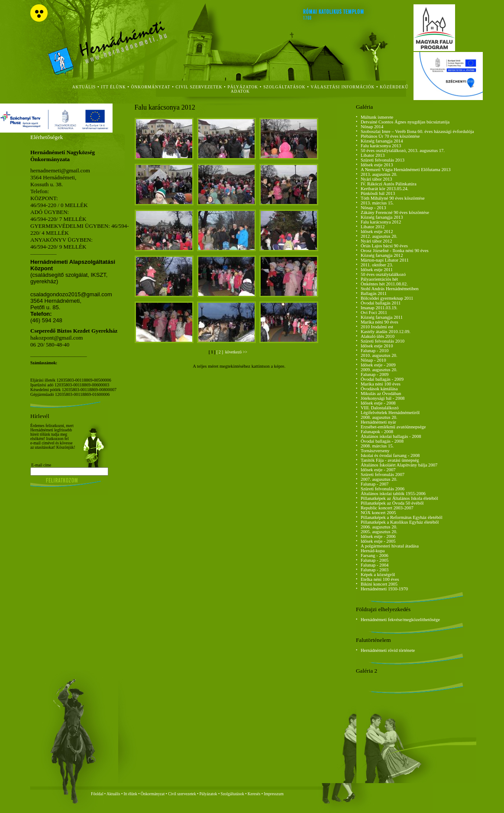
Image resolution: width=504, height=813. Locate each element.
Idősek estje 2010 (377, 346)
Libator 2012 (373, 227)
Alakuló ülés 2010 (378, 336)
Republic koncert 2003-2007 (387, 508)
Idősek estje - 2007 (378, 470)
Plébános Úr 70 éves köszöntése (390, 136)
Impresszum (274, 794)
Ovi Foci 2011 (374, 313)
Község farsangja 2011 (382, 317)
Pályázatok (243, 87)
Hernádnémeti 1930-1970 (384, 589)
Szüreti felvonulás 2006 (383, 489)
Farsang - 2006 (375, 555)
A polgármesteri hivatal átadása (390, 546)
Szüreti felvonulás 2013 (383, 160)
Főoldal (97, 794)
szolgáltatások (284, 87)
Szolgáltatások (232, 794)
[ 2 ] (220, 352)
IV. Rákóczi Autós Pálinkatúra (389, 184)
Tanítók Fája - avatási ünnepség (390, 460)
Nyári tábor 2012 (376, 241)
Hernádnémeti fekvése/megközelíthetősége (400, 620)
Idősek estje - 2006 (378, 536)
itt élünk (113, 87)
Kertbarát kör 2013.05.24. (384, 189)
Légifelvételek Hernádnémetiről (390, 413)
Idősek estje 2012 (377, 232)
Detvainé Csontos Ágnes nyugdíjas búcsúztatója (405, 122)
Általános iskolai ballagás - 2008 (391, 436)
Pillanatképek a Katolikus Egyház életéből (400, 522)
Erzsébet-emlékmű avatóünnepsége (393, 427)
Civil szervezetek (182, 794)
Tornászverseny (375, 451)
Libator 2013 (373, 155)
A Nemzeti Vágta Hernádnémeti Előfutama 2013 (406, 170)
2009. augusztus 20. (379, 370)
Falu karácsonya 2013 (381, 146)
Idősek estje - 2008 (378, 403)
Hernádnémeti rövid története (388, 650)
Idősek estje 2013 (377, 165)
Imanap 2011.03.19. (379, 308)
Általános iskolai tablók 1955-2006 (393, 494)
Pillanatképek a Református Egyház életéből (402, 517)
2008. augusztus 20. (379, 417)
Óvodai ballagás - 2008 (382, 441)
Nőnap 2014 (372, 127)
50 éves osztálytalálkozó (383, 274)
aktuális (84, 87)
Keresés (254, 794)
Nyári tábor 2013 (376, 179)
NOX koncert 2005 (378, 513)
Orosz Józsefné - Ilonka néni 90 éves (395, 251)
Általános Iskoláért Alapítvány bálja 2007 (399, 465)
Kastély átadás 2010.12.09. (386, 332)
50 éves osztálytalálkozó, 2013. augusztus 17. (403, 151)
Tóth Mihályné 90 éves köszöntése (393, 198)
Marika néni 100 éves (381, 384)
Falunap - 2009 (375, 374)
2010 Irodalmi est (377, 327)
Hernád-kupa (373, 551)
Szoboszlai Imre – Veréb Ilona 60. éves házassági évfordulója (417, 131)
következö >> (236, 352)
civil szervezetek (199, 87)
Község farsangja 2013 (382, 217)
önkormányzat (151, 87)
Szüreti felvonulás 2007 (383, 475)
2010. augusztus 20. (379, 355)
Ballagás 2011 (374, 293)
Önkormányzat (153, 794)
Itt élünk (131, 794)
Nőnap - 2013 (373, 208)
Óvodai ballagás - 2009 (382, 379)
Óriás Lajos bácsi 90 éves (384, 246)
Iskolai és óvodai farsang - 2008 (390, 455)
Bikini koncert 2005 (379, 584)
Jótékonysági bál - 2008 (383, 398)
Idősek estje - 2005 (378, 541)
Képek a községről (378, 575)
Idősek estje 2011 (377, 270)
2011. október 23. (377, 265)
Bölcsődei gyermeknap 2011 (387, 298)
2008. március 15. (377, 446)
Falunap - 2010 (375, 351)
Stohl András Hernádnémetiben (390, 289)
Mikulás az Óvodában (381, 394)
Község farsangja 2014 (382, 141)
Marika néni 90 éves (380, 322)
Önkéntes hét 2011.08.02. (384, 284)
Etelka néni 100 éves (380, 579)
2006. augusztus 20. (379, 527)
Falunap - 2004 (375, 565)
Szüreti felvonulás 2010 (383, 341)
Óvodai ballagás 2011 (381, 303)
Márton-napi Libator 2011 (385, 260)
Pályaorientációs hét (379, 279)
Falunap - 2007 (375, 484)
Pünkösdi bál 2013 (378, 193)
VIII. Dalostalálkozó (380, 408)
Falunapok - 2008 (377, 432)
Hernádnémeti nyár (378, 422)
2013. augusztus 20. (379, 174)
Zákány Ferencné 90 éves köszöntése (395, 212)
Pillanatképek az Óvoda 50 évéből (392, 503)
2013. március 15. (377, 203)
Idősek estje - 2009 (378, 365)
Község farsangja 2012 (382, 255)
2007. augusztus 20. (379, 479)
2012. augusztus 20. (379, 236)
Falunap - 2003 (375, 570)
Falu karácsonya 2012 (381, 222)
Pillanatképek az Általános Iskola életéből (399, 498)
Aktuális (113, 794)
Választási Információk (343, 87)
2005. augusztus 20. (379, 532)
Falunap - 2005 (375, 560)
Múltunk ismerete (377, 117)
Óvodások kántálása (379, 389)
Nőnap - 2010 (373, 360)
